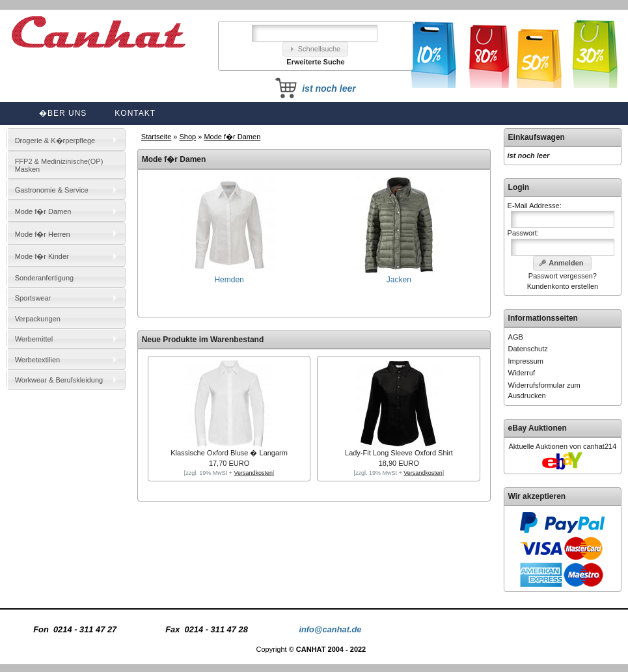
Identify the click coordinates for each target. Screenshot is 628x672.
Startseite (156, 137)
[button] (316, 49)
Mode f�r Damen (232, 137)
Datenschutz (528, 349)
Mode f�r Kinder (42, 256)
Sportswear (33, 298)
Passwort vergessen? (563, 276)
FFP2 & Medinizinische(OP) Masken (59, 165)
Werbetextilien (38, 360)
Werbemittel (34, 339)
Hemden (229, 276)
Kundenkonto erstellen (563, 286)
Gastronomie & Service (52, 190)
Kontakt (135, 113)
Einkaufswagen (537, 137)
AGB (516, 337)
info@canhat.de (330, 629)
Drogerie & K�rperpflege (55, 141)
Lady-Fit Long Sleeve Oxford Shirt (399, 453)
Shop (188, 137)
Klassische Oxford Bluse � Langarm (229, 453)
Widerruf (522, 373)
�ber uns (63, 113)
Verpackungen (38, 319)
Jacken (399, 276)
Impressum (526, 361)
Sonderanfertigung (45, 278)
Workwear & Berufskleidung (59, 380)
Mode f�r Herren (43, 234)
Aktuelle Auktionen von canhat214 (563, 446)
